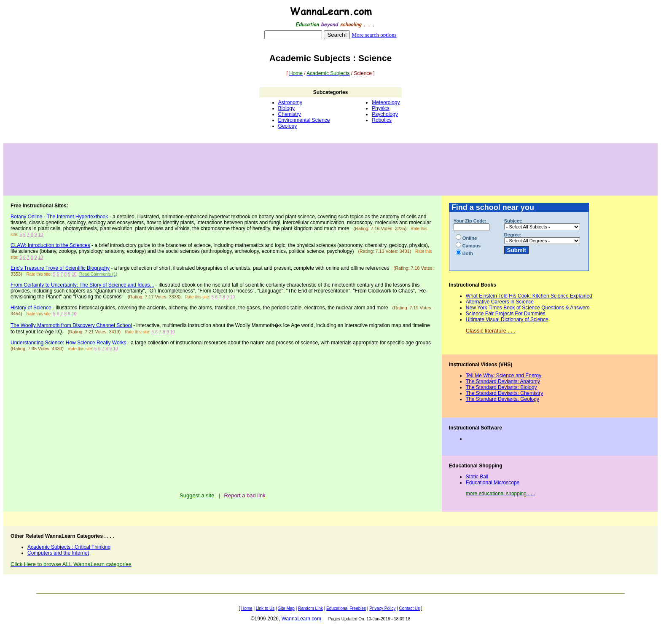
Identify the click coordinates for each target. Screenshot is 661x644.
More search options (374, 35)
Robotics (382, 120)
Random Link (310, 608)
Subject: (513, 221)
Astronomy (290, 102)
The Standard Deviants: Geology (502, 399)
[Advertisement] (330, 169)
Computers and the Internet (58, 553)
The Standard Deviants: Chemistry (504, 393)
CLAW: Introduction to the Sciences (50, 245)
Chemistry (290, 114)
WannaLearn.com (301, 619)
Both (464, 253)
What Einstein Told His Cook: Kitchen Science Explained (529, 296)
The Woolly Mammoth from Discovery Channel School (71, 325)
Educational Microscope (493, 483)
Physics (380, 108)
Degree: (513, 235)
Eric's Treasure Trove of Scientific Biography (60, 268)
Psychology (385, 114)
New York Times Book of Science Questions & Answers (528, 308)
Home (247, 608)
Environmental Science (304, 120)
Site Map (286, 608)
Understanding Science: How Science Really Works (69, 343)
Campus (468, 246)
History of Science (31, 308)
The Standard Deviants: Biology (501, 387)
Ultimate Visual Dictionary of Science (507, 319)
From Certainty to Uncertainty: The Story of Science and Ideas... (82, 285)
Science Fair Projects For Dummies (506, 314)
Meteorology (386, 102)
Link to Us (265, 608)
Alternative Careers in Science (500, 302)
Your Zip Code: (470, 221)
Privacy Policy (382, 608)
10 (41, 235)
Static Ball (477, 477)
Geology (288, 126)
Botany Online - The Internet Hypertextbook (59, 217)
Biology (286, 108)
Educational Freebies (346, 608)
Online (466, 238)
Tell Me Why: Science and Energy (504, 376)
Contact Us (410, 608)
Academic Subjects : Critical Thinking (69, 547)
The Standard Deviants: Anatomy (503, 381)
